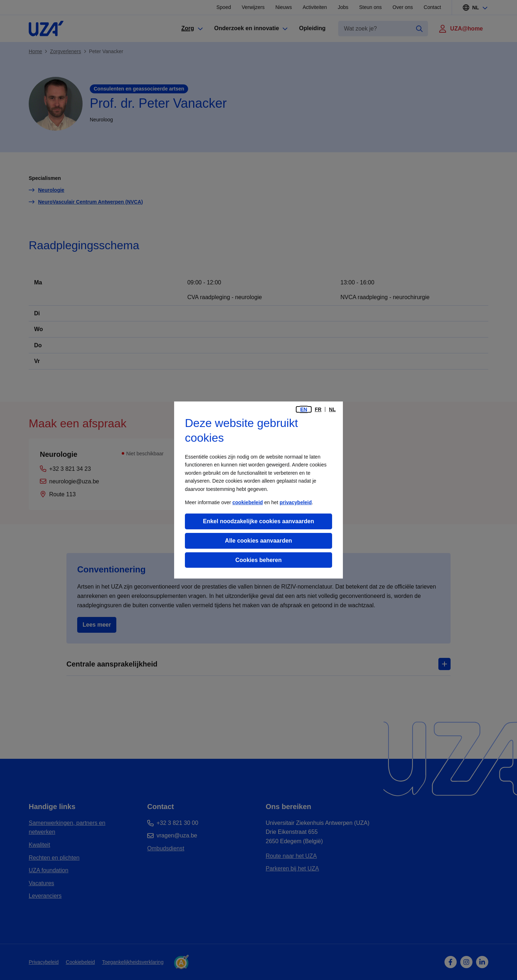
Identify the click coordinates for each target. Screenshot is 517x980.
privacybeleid (296, 502)
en (304, 409)
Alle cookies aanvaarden (259, 541)
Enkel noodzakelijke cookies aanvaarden (258, 521)
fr (318, 409)
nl (332, 409)
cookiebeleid (248, 502)
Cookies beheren (259, 560)
